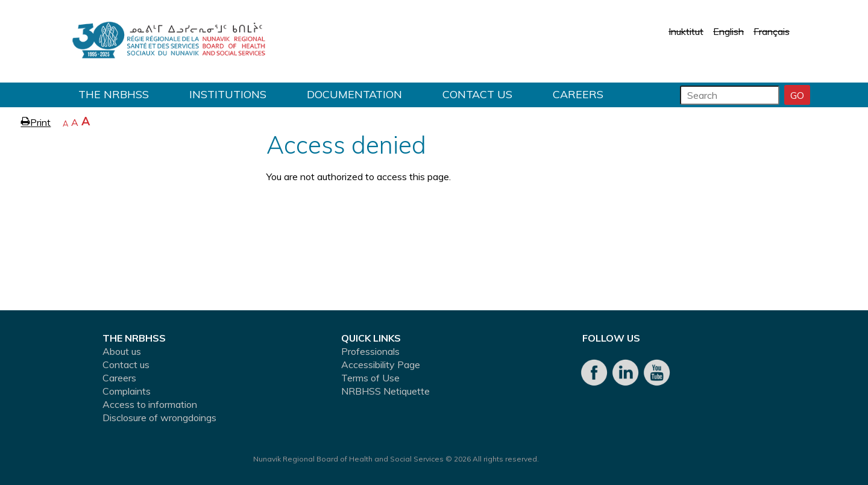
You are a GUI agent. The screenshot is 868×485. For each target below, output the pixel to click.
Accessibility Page (381, 365)
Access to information (150, 404)
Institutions (228, 94)
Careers (578, 94)
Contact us (477, 94)
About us (122, 351)
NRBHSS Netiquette (385, 391)
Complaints (127, 391)
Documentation (354, 94)
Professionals (370, 351)
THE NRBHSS (114, 94)
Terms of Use (370, 378)
